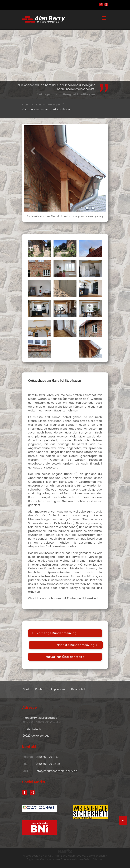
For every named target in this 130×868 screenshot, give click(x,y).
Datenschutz (79, 689)
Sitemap (98, 859)
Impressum (58, 689)
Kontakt (40, 689)
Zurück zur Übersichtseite (65, 657)
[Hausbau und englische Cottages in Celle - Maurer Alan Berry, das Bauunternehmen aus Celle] (44, 22)
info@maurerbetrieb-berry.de (57, 771)
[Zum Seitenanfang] (123, 820)
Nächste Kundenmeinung (76, 645)
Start (25, 105)
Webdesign (33, 856)
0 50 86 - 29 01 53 (48, 757)
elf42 (48, 856)
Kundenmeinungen (48, 105)
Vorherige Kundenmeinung (56, 633)
